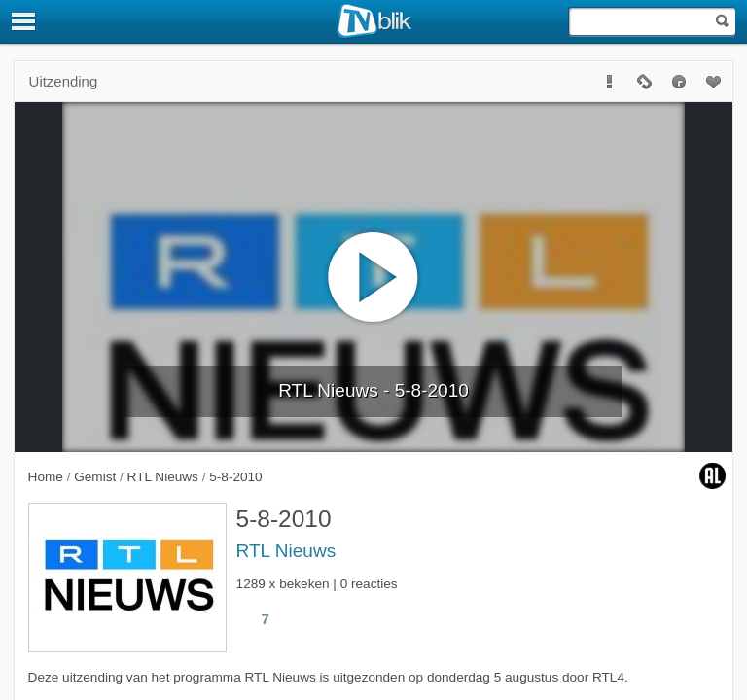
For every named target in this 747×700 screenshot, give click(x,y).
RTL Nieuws (286, 551)
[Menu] (24, 21)
